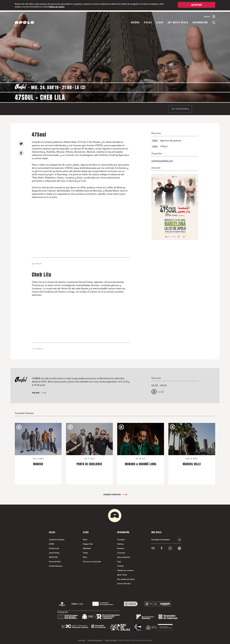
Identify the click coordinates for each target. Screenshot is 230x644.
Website (39, 262)
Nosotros (121, 547)
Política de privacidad (95, 639)
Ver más (39, 391)
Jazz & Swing (54, 551)
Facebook (39, 347)
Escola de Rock (55, 560)
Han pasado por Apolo (126, 578)
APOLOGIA (53, 556)
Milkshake (87, 547)
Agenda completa (115, 493)
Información (200, 21)
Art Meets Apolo (178, 21)
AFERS (51, 543)
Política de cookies (57, 7)
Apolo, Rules (122, 573)
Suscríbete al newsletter (161, 538)
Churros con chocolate (92, 560)
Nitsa (85, 556)
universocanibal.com (162, 160)
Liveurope (121, 551)
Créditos (121, 565)
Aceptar (196, 5)
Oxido (85, 551)
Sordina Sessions (56, 565)
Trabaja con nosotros (125, 569)
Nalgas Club (88, 543)
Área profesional (124, 556)
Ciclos (148, 21)
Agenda (135, 21)
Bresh (85, 538)
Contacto (121, 538)
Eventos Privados (124, 582)
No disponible (180, 108)
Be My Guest (54, 547)
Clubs (160, 21)
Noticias (120, 543)
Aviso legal (82, 639)
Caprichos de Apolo (57, 538)
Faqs (119, 560)
